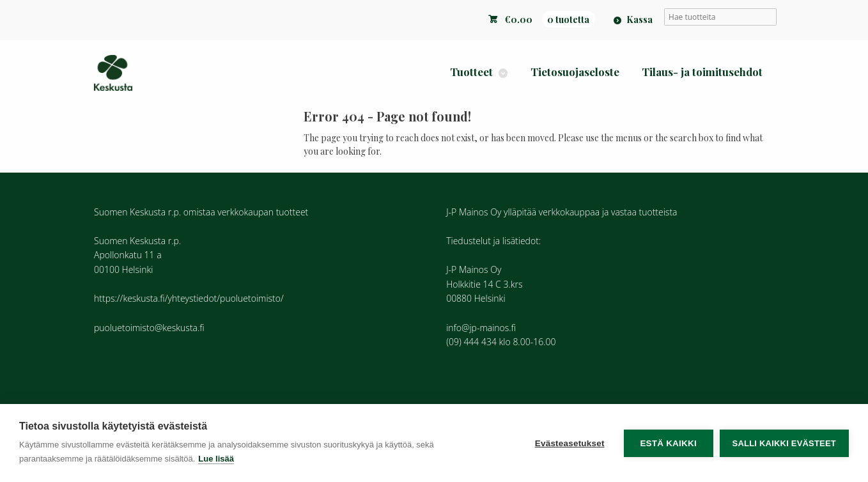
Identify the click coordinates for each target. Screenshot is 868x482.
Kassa (639, 19)
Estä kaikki (668, 443)
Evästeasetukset (570, 443)
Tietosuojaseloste (575, 72)
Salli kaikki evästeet (784, 443)
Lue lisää (216, 459)
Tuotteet (471, 72)
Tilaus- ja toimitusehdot (702, 72)
